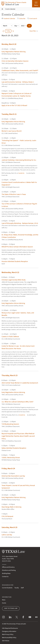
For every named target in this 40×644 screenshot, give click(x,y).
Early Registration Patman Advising (14, 52)
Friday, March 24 (8, 468)
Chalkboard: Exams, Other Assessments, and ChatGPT (20, 71)
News (4, 600)
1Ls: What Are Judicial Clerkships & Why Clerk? (18, 402)
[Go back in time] (3, 31)
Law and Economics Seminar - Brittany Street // (18, 82)
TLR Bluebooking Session (10, 424)
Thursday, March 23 (10, 375)
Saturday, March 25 (9, 527)
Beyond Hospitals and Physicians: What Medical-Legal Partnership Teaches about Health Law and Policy (18, 436)
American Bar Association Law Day (13, 476)
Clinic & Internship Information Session (15, 61)
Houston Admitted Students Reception (15, 261)
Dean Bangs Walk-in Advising (11, 507)
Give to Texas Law (11, 608)
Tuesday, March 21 (9, 114)
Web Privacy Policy (8, 634)
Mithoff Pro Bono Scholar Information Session (17, 247)
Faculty (17, 588)
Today (8, 31)
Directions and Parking (9, 570)
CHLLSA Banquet (7, 516)
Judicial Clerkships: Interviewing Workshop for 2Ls (19, 160)
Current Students (7, 588)
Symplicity (21, 173)
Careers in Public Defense (10, 337)
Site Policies (6, 641)
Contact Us (5, 577)
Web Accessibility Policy (9, 638)
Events (4, 603)
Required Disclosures (10, 628)
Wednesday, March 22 (10, 272)
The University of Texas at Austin (16, 624)
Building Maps (6, 573)
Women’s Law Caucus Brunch (12, 131)
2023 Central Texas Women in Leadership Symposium (20, 383)
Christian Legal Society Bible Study (14, 280)
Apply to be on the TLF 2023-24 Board (14, 105)
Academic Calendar (8, 19)
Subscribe (21, 19)
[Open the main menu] (36, 4)
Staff (22, 588)
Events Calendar (10, 9)
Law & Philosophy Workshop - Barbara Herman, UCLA (20, 223)
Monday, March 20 (9, 44)
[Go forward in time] (13, 31)
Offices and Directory (8, 567)
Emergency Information (9, 631)
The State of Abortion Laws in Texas (14, 194)
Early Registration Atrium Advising (13, 122)
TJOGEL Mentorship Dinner (11, 458)
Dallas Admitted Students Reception (14, 448)
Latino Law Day (7, 535)
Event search (32, 19)
